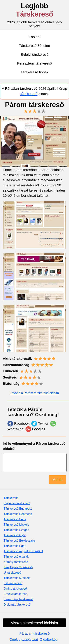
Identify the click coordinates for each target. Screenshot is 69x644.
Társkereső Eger (15, 546)
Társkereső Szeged (16, 530)
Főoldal (34, 37)
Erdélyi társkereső (34, 55)
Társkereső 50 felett (35, 46)
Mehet (57, 480)
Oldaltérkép (49, 639)
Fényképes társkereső (18, 567)
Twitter (40, 423)
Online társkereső (15, 589)
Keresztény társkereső (34, 63)
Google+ (35, 429)
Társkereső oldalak (16, 557)
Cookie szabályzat (24, 639)
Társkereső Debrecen (18, 514)
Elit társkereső (13, 583)
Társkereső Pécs (15, 519)
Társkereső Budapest (18, 509)
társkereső (29, 94)
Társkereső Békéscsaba (20, 541)
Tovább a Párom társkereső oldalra (34, 393)
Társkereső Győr (15, 535)
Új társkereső (12, 573)
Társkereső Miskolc (16, 525)
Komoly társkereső (16, 562)
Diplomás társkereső (17, 605)
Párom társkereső (34, 107)
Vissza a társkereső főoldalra (34, 623)
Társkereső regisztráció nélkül (23, 551)
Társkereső (11, 498)
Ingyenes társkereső (17, 503)
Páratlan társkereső (34, 633)
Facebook (18, 423)
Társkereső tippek (34, 72)
